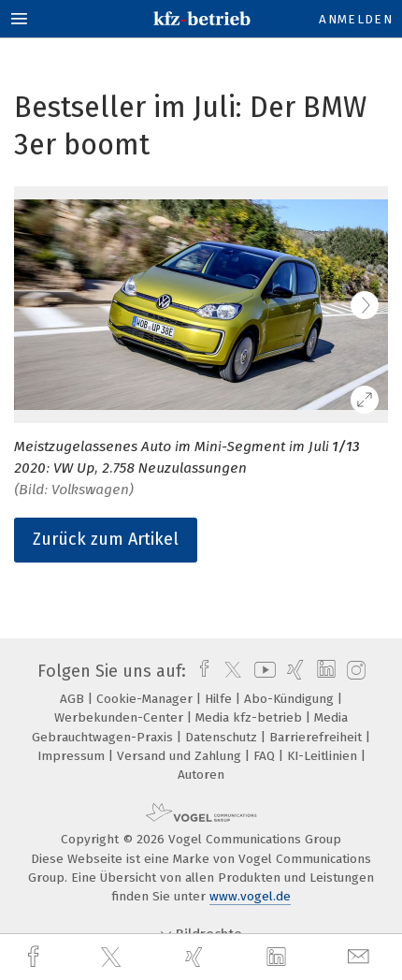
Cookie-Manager (146, 699)
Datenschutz (223, 737)
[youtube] (262, 671)
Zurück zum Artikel (106, 539)
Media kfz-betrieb (251, 717)
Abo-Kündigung (291, 699)
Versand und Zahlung (181, 756)
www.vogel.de (250, 896)
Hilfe (220, 699)
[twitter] (113, 958)
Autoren (201, 775)
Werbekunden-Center (121, 717)
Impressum (73, 756)
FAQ (266, 756)
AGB (74, 699)
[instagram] (354, 671)
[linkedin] (279, 958)
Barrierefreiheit (317, 737)
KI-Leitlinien (324, 756)
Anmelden (356, 19)
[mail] (361, 957)
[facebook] (36, 957)
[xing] (196, 957)
